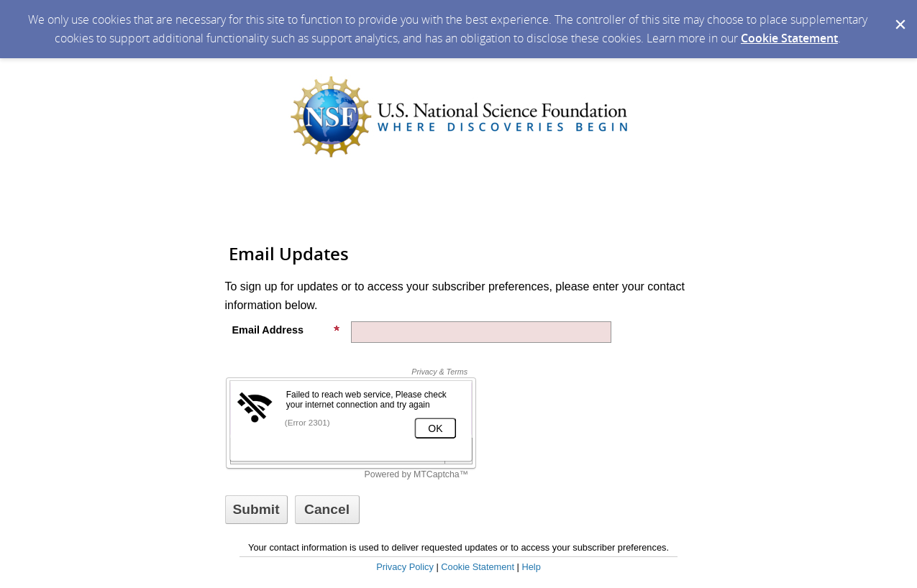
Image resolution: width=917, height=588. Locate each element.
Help (531, 567)
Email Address (286, 330)
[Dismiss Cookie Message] (899, 14)
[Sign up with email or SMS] (256, 510)
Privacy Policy (405, 567)
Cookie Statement (789, 38)
